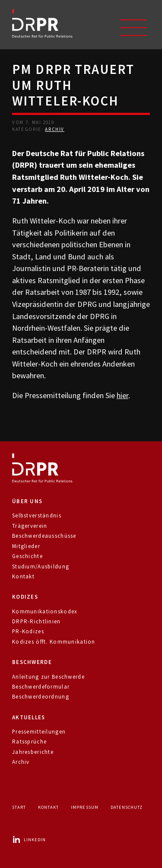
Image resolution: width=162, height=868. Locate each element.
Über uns (27, 501)
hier (122, 395)
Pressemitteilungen (39, 732)
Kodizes (25, 597)
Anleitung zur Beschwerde (48, 677)
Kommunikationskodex (45, 611)
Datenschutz (127, 807)
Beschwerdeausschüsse (44, 536)
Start (19, 807)
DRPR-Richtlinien (37, 621)
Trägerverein (30, 526)
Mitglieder (26, 546)
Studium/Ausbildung (41, 566)
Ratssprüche (29, 742)
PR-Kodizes (28, 631)
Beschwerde (32, 662)
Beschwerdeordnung (41, 697)
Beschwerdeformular (41, 687)
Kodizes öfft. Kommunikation (54, 642)
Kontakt (23, 576)
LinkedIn (29, 840)
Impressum (84, 807)
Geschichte (27, 556)
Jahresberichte (33, 752)
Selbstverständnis (37, 515)
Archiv (55, 129)
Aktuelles (29, 717)
